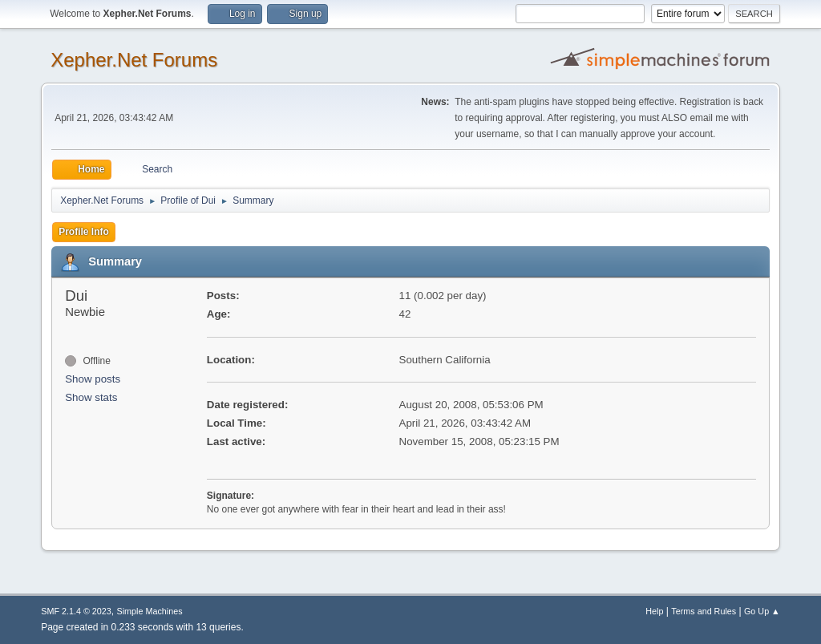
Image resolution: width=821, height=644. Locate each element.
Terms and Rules (704, 611)
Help (654, 611)
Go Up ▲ (762, 611)
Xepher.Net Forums (134, 60)
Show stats (91, 397)
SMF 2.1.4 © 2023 (76, 611)
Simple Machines (150, 611)
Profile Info (84, 232)
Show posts (93, 379)
